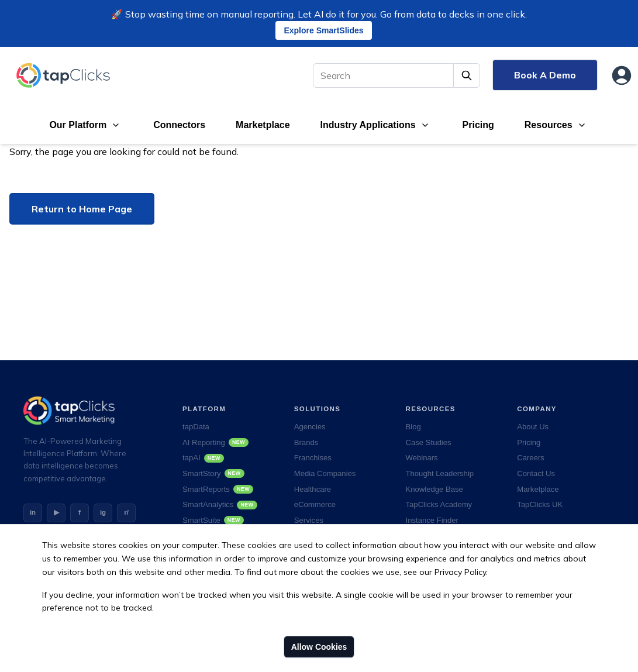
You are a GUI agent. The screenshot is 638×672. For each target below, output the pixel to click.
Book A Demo (545, 75)
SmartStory (213, 473)
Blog (413, 427)
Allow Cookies (319, 647)
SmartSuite (213, 520)
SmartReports (218, 489)
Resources (549, 125)
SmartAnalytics (220, 504)
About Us (533, 427)
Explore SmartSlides (323, 30)
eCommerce (315, 504)
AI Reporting (215, 442)
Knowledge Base (434, 489)
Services (309, 520)
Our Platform (78, 125)
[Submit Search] (467, 75)
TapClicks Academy (439, 504)
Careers (531, 458)
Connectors (179, 125)
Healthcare (313, 489)
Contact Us (536, 473)
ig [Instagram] (103, 512)
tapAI (203, 458)
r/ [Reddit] (126, 512)
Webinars (422, 458)
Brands (306, 442)
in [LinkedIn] (33, 512)
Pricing (478, 125)
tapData (196, 427)
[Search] (383, 75)
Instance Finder (432, 520)
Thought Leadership (440, 473)
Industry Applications (368, 125)
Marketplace (263, 125)
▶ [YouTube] (56, 512)
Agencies (310, 427)
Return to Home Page (82, 209)
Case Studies (429, 442)
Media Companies (325, 473)
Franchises (313, 458)
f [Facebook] (80, 512)
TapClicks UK (540, 504)
